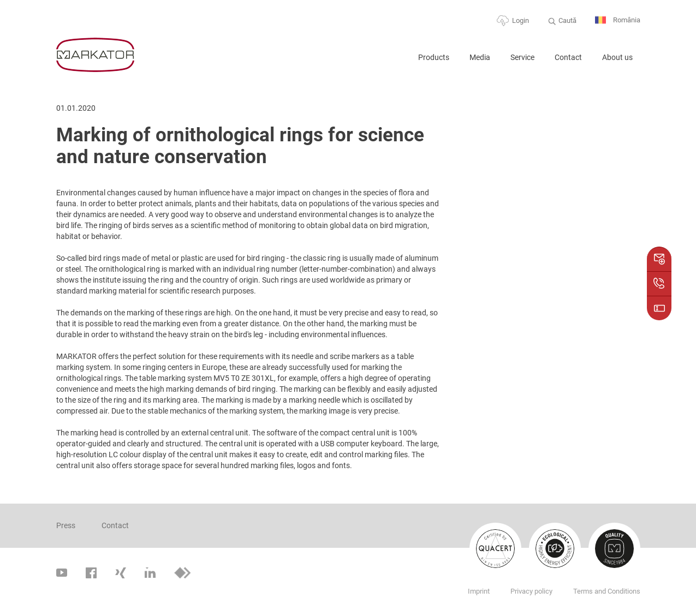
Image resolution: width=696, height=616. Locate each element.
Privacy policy (531, 591)
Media (480, 57)
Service (522, 57)
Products (434, 57)
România (618, 20)
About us (617, 57)
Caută (567, 20)
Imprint (479, 591)
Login (520, 20)
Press (66, 525)
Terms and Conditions (607, 591)
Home (396, 62)
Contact (568, 57)
